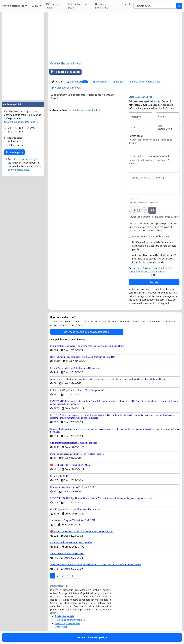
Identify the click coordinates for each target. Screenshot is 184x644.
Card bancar (18, 145)
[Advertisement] (115, 37)
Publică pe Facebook (65, 72)
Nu (155, 275)
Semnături (77, 82)
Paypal (15, 141)
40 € (10, 132)
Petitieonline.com (15, 6)
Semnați (154, 282)
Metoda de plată (13, 138)
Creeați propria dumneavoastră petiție (87, 332)
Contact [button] (126, 4)
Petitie (57, 82)
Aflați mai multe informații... (21, 122)
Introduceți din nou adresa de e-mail (149, 156)
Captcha (133, 199)
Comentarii (100, 82)
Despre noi (61, 627)
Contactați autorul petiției (85, 110)
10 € (21, 128)
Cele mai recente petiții (77, 6)
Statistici (119, 82)
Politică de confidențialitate (145, 82)
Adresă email (136, 136)
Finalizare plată (14, 152)
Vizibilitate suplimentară (67, 88)
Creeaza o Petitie (52, 6)
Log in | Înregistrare (102, 6)
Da (139, 275)
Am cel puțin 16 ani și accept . (150, 270)
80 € (21, 132)
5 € (9, 128)
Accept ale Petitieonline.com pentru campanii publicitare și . (24, 164)
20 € (32, 128)
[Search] (155, 6)
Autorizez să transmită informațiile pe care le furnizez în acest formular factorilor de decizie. (154, 259)
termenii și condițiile (27, 159)
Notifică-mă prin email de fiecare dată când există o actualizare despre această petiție (154, 246)
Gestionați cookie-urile (67, 623)
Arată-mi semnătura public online (151, 236)
